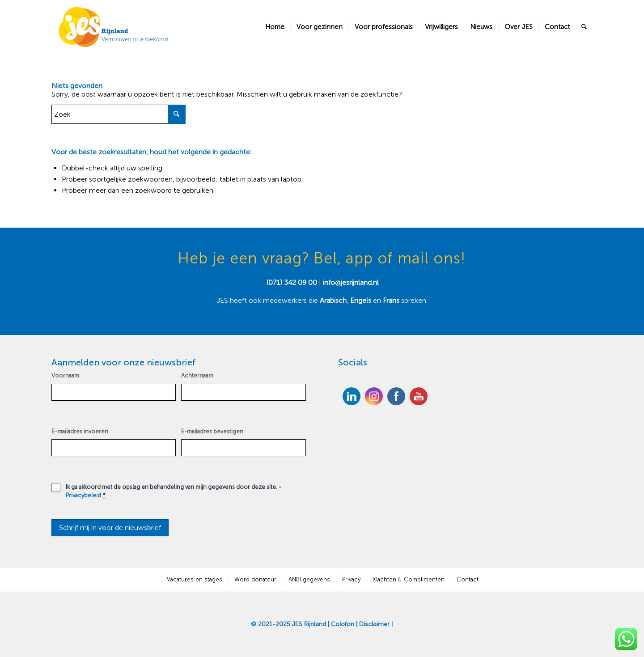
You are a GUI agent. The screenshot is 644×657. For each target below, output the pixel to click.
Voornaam (65, 375)
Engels (361, 300)
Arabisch (333, 300)
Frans (392, 300)
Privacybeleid (83, 495)
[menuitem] (275, 27)
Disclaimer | (376, 624)
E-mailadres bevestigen (212, 431)
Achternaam (197, 375)
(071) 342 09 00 (292, 282)
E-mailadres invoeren (80, 431)
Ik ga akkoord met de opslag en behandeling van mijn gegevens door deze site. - (174, 491)
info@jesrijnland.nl (351, 282)
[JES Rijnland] (114, 27)
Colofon (343, 624)
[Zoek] (584, 27)
